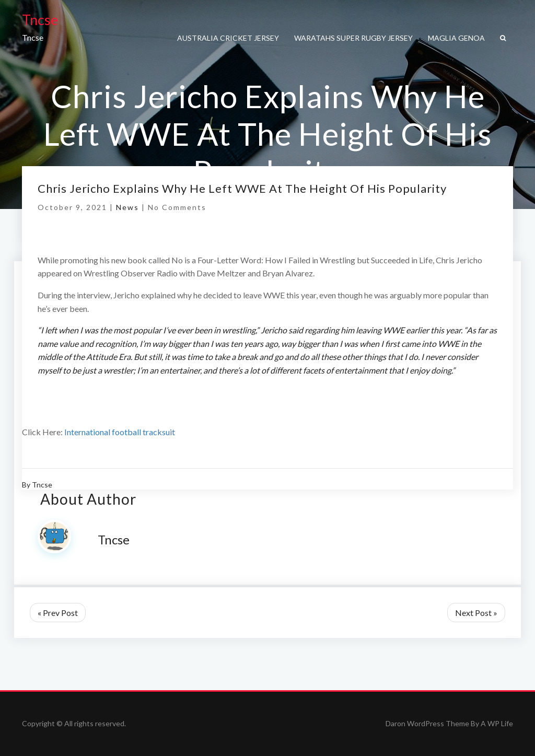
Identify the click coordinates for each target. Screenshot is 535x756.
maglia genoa (456, 38)
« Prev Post (58, 613)
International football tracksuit (120, 432)
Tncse (40, 20)
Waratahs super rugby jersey (353, 38)
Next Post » (476, 613)
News (127, 207)
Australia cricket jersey (228, 38)
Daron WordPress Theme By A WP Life (449, 723)
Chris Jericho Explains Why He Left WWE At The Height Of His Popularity (242, 188)
